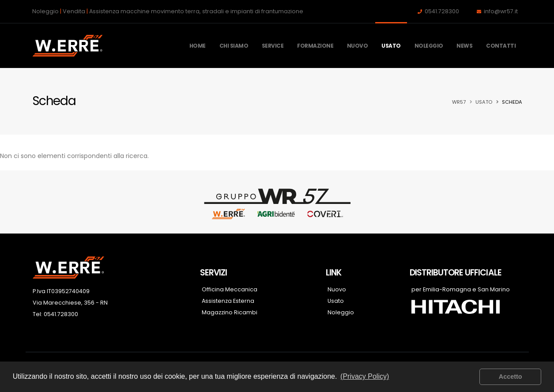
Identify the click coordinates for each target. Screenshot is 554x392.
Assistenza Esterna (228, 301)
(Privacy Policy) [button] (365, 376)
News (464, 46)
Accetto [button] (511, 377)
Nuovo (358, 46)
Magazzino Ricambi (230, 312)
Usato (391, 46)
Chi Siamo (234, 46)
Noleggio (429, 46)
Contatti (501, 46)
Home (198, 46)
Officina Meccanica (230, 289)
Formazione (315, 46)
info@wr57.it (501, 11)
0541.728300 (442, 11)
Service (273, 46)
